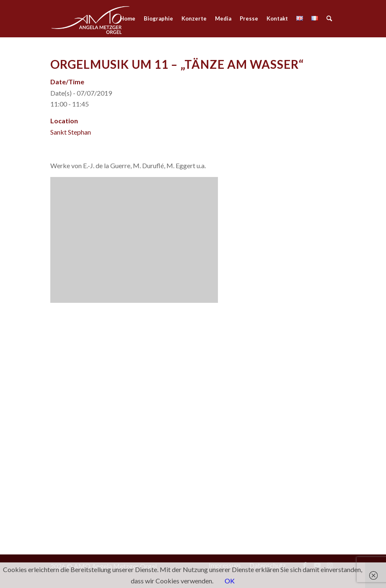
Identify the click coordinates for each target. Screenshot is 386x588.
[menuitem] (128, 18)
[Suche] (329, 18)
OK (230, 581)
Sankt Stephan (71, 132)
